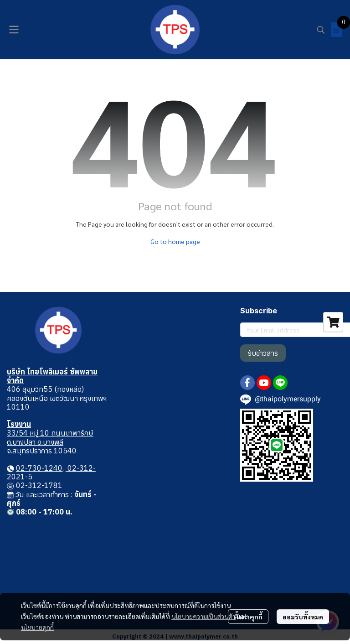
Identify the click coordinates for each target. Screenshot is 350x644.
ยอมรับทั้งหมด (303, 617)
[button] (321, 30)
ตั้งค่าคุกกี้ (248, 617)
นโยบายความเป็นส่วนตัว (203, 616)
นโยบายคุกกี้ (37, 627)
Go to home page (175, 241)
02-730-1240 (39, 468)
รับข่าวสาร (263, 353)
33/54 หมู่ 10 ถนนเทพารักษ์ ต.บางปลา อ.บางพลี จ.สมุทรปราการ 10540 (50, 441)
